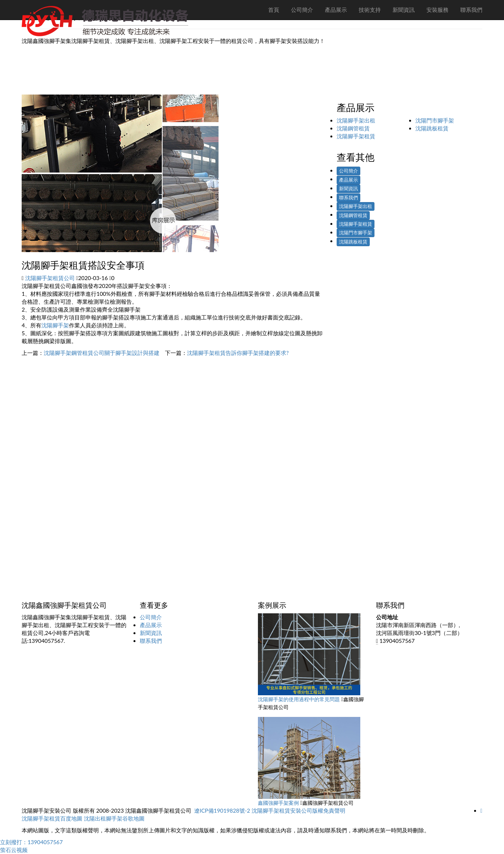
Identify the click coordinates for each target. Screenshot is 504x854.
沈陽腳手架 (55, 325)
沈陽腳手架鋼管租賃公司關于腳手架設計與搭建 (102, 353)
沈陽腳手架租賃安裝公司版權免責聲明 (298, 810)
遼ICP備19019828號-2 (222, 810)
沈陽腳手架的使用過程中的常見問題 (299, 699)
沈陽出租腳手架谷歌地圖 (114, 818)
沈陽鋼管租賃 (353, 128)
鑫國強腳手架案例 (278, 803)
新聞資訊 (348, 188)
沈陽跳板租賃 (432, 128)
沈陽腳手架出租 (356, 120)
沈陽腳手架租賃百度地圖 (52, 818)
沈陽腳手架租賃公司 (50, 278)
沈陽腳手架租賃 (356, 136)
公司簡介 (348, 171)
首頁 (274, 10)
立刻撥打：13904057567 (31, 842)
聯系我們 (348, 198)
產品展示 (348, 180)
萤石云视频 (14, 850)
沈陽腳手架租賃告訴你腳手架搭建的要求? (238, 353)
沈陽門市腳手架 (435, 120)
